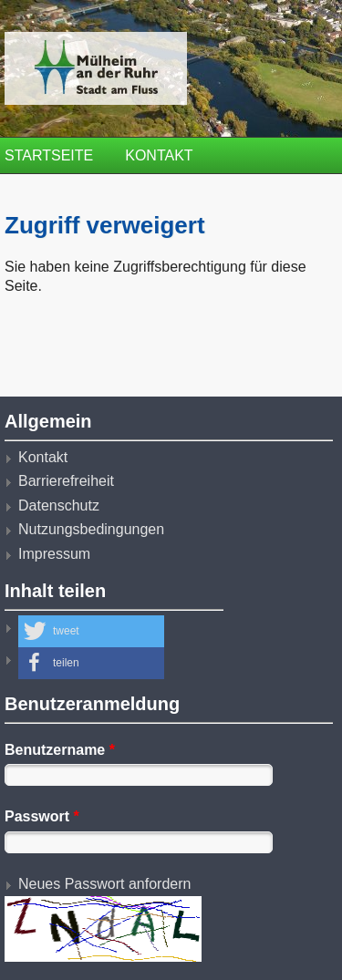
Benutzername (60, 750)
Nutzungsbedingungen (91, 529)
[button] (91, 631)
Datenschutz (59, 505)
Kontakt (159, 155)
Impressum (54, 554)
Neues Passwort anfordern (104, 884)
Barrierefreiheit (66, 481)
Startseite (49, 155)
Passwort (42, 816)
